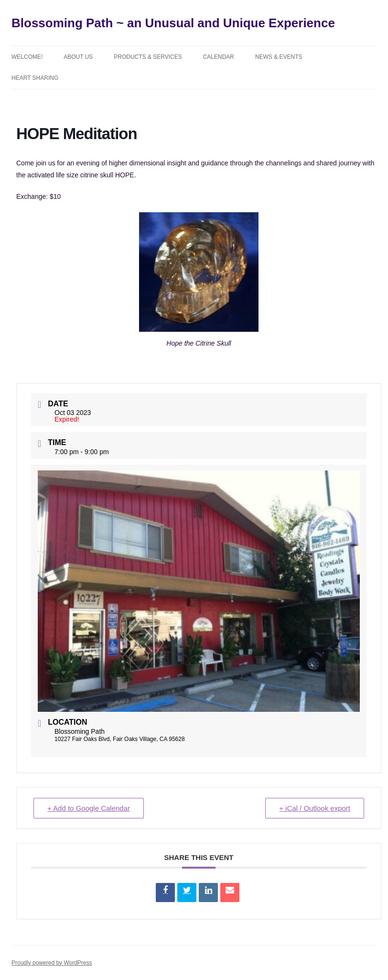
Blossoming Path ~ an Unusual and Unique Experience (173, 23)
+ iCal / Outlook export (315, 808)
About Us (78, 57)
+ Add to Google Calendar (89, 808)
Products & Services (148, 57)
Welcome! (27, 57)
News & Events (279, 57)
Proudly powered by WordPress (52, 963)
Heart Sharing (35, 78)
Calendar (219, 57)
